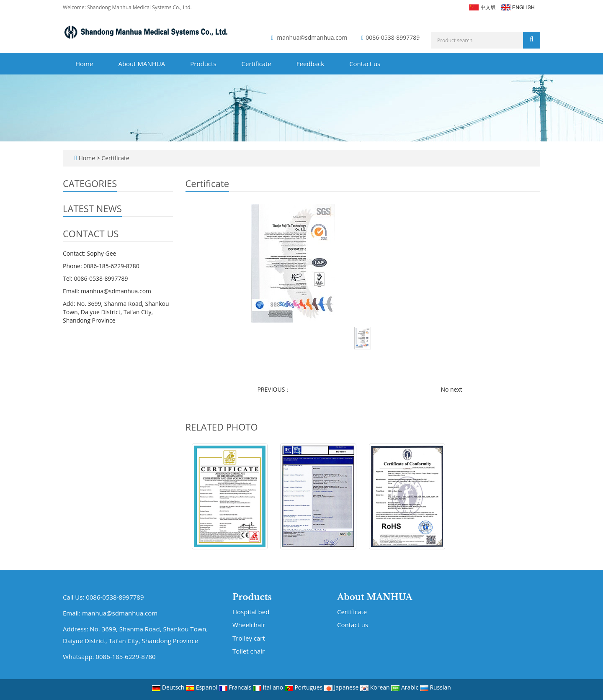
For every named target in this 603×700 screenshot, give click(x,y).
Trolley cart (249, 638)
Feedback (310, 64)
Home (84, 64)
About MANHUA (142, 64)
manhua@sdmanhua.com (312, 37)
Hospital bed (251, 612)
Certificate (256, 64)
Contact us (365, 64)
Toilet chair (249, 651)
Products (203, 64)
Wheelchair (249, 625)
